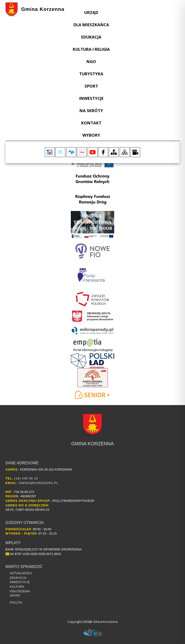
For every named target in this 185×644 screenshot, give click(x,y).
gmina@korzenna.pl (39, 483)
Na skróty (91, 111)
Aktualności (21, 573)
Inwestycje (91, 98)
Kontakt (91, 123)
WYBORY (91, 135)
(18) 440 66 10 (26, 478)
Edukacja (91, 37)
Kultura (17, 587)
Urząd (91, 12)
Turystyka (91, 74)
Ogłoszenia (20, 591)
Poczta (16, 603)
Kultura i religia (91, 49)
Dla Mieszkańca (91, 25)
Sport (91, 86)
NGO (91, 61)
